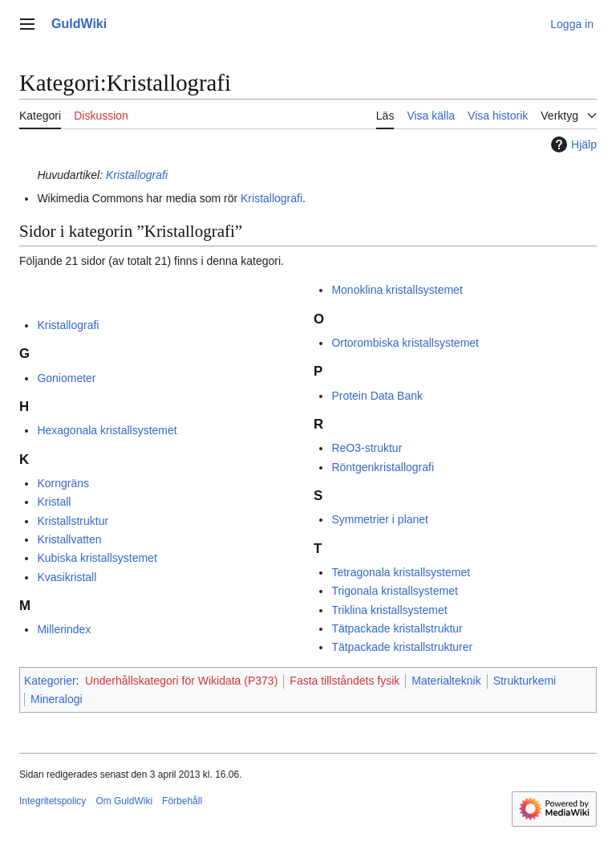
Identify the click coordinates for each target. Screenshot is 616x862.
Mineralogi (57, 699)
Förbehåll (182, 801)
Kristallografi (137, 175)
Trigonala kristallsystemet (394, 591)
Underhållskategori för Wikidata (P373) (181, 681)
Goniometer (66, 378)
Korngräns (63, 483)
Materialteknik (446, 681)
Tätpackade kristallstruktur (397, 628)
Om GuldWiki (124, 801)
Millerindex (64, 629)
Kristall (54, 502)
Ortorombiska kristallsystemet (405, 343)
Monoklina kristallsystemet (397, 290)
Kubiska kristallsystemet (97, 558)
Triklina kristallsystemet (389, 610)
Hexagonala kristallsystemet (107, 430)
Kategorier (50, 681)
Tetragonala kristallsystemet (401, 572)
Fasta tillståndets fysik (344, 681)
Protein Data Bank (377, 396)
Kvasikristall (67, 577)
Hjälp (572, 144)
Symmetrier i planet (380, 519)
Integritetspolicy (53, 801)
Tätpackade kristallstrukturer (402, 647)
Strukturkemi (525, 681)
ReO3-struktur (367, 448)
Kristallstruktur (73, 521)
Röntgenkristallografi (383, 467)
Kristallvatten (69, 539)
